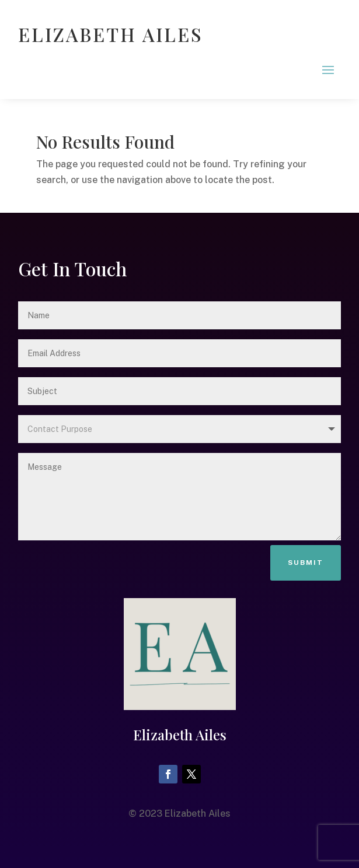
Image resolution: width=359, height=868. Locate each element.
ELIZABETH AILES (111, 34)
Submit (306, 563)
